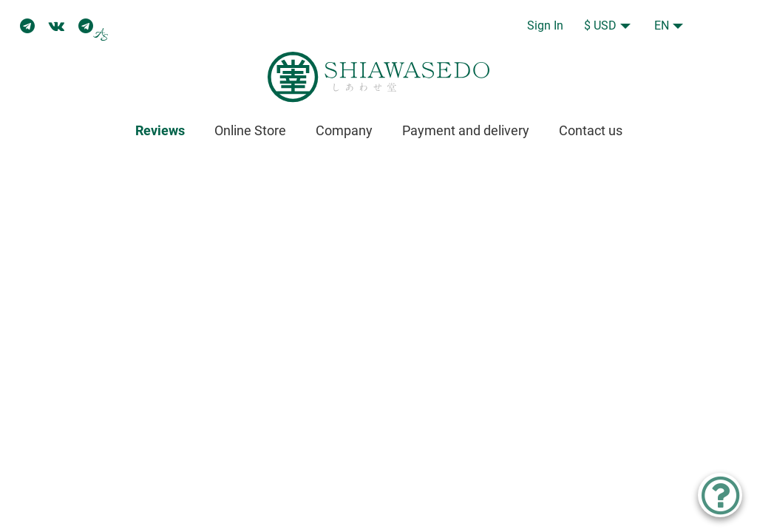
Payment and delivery (466, 130)
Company (344, 130)
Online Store (250, 130)
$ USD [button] (600, 25)
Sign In (545, 25)
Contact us (591, 130)
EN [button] (662, 25)
